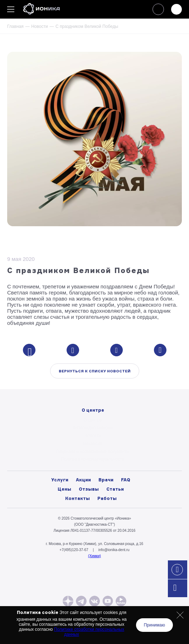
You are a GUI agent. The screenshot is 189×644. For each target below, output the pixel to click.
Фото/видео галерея (93, 428)
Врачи (106, 480)
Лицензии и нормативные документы (93, 451)
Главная (15, 26)
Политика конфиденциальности (93, 459)
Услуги (60, 480)
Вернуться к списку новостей (95, 371)
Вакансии (93, 444)
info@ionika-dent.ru (114, 550)
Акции (83, 480)
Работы (107, 498)
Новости (39, 26)
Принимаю (154, 625)
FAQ (126, 480)
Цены (64, 489)
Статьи (115, 489)
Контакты (77, 498)
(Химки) (94, 556)
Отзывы (89, 489)
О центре (93, 420)
